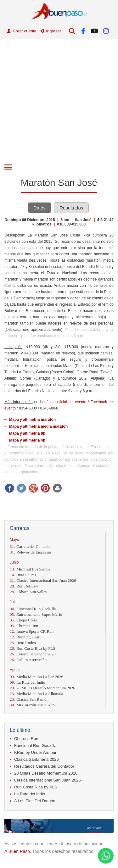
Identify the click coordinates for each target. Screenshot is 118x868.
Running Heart (25, 637)
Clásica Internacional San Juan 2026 (43, 580)
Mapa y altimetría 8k (27, 433)
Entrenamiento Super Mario (36, 614)
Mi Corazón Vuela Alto (32, 705)
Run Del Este (24, 586)
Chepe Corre (23, 620)
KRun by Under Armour (35, 752)
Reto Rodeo (23, 643)
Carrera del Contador (30, 546)
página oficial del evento (65, 402)
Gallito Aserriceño (28, 660)
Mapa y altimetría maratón (32, 420)
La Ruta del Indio (28, 682)
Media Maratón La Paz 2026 (37, 677)
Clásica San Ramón (29, 699)
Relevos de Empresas (31, 552)
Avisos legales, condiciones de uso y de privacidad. (55, 844)
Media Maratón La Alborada (37, 694)
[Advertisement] (59, 101)
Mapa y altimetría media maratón (38, 426)
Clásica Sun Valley (28, 592)
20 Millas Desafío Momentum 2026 (42, 688)
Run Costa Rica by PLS (33, 648)
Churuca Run (24, 626)
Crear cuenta (22, 31)
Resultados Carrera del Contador (44, 766)
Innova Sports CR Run (32, 631)
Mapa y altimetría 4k (27, 440)
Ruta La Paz (23, 575)
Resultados (71, 208)
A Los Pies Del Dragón (35, 801)
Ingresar (50, 31)
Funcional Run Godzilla (33, 609)
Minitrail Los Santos (30, 569)
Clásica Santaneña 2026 (33, 654)
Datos (39, 208)
